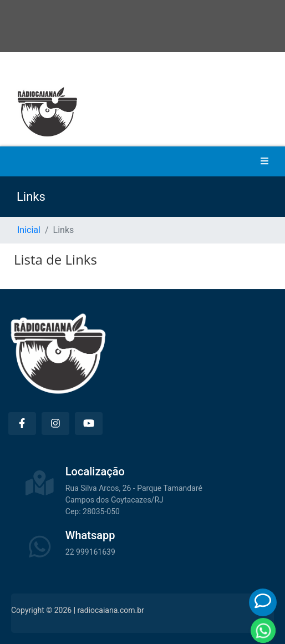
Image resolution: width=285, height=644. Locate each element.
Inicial (29, 230)
